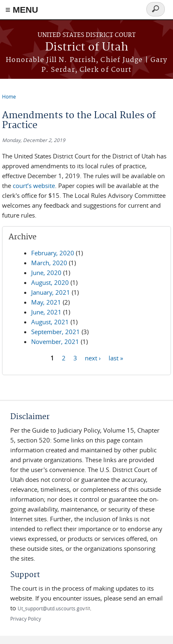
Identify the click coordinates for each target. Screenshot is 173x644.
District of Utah (87, 47)
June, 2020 (46, 273)
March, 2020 (49, 263)
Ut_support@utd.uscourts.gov (54, 608)
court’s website (34, 186)
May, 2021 (46, 302)
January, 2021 (51, 292)
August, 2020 (50, 282)
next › (93, 358)
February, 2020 (53, 253)
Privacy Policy (26, 619)
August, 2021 (50, 322)
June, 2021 (46, 312)
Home (9, 96)
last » (116, 358)
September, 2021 (56, 332)
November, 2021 (55, 341)
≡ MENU (22, 10)
